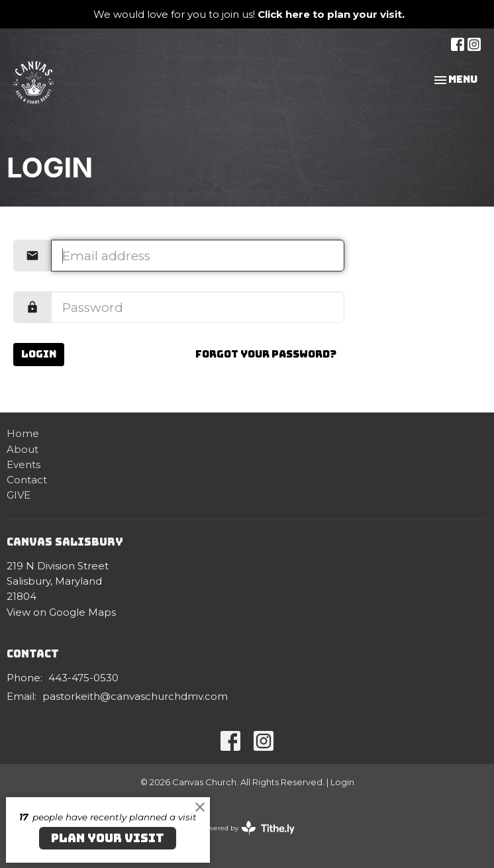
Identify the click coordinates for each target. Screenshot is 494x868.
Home (23, 433)
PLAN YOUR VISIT (108, 838)
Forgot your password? (266, 354)
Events (24, 464)
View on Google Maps (61, 612)
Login (39, 354)
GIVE (19, 495)
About (23, 449)
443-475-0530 (83, 678)
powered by (247, 828)
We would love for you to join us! (249, 14)
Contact (27, 480)
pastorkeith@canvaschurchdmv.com (135, 696)
